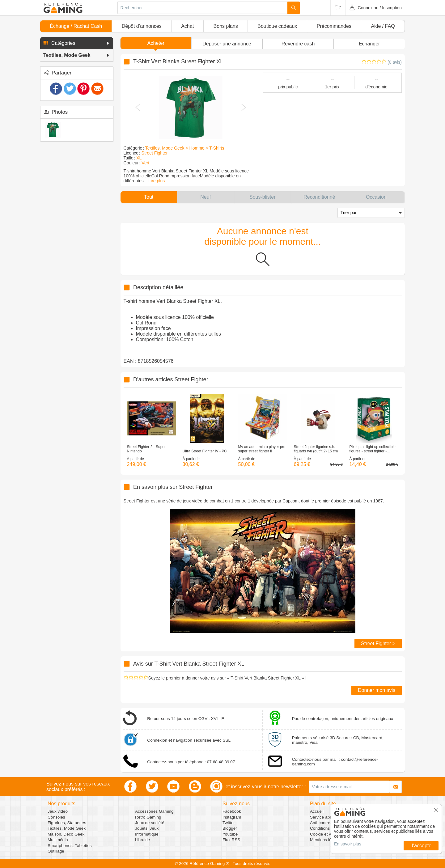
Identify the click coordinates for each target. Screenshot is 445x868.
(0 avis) (395, 62)
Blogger (230, 828)
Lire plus (157, 181)
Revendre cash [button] (298, 44)
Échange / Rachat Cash (76, 26)
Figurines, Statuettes (67, 823)
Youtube (230, 834)
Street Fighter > (378, 644)
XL (139, 158)
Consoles (56, 817)
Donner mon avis (377, 690)
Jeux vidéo (58, 811)
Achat (187, 26)
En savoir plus (348, 844)
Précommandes (334, 26)
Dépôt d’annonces (142, 26)
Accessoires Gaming (154, 811)
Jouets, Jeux (147, 828)
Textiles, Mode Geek (67, 828)
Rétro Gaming (148, 817)
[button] (77, 43)
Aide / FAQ (383, 26)
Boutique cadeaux (277, 26)
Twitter (229, 823)
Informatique (147, 834)
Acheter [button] (156, 43)
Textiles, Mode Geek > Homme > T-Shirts (185, 148)
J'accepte (421, 846)
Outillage (56, 851)
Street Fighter (155, 153)
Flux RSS (231, 840)
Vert (145, 163)
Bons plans (226, 26)
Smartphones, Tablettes (70, 846)
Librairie (142, 840)
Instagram (232, 817)
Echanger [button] (369, 44)
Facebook (232, 811)
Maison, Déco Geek (66, 834)
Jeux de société (150, 823)
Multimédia (58, 840)
